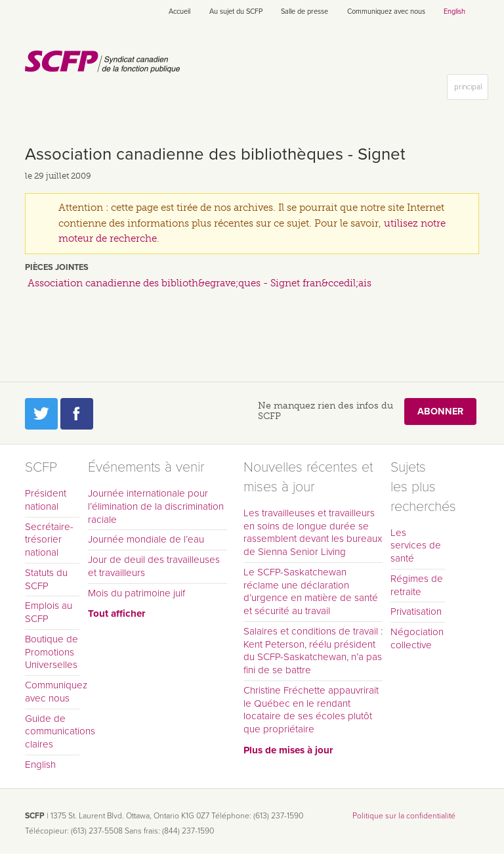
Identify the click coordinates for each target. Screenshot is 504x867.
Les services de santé (416, 546)
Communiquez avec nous (386, 11)
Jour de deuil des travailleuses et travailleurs (154, 566)
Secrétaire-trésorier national (49, 540)
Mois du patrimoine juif (136, 593)
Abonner (440, 411)
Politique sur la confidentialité (404, 816)
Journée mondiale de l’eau (146, 539)
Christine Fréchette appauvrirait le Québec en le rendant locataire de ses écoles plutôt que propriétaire (311, 710)
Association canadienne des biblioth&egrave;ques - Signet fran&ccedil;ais (199, 283)
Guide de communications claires (52, 732)
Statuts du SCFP (46, 579)
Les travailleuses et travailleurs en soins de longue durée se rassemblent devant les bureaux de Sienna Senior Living (313, 532)
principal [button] (471, 90)
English (454, 11)
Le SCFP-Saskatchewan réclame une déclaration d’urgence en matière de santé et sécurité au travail (311, 591)
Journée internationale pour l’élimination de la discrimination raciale (156, 506)
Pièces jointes (57, 267)
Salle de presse (304, 11)
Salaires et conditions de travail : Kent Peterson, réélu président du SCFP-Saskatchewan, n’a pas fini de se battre (313, 651)
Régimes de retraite (417, 585)
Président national (46, 500)
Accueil (179, 11)
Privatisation (416, 611)
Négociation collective (417, 638)
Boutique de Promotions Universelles (52, 652)
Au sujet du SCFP (236, 11)
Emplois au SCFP (49, 612)
